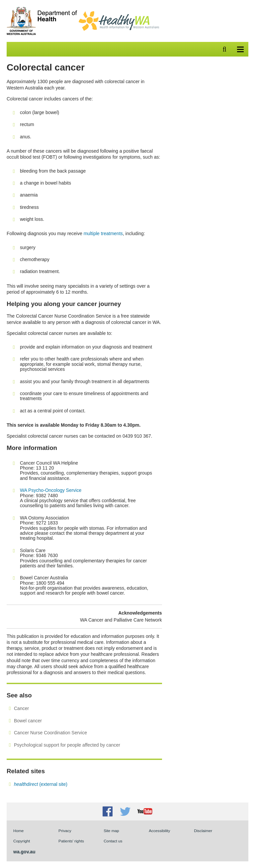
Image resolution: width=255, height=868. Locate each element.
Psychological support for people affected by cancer (67, 745)
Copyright (22, 841)
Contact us (113, 841)
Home (18, 831)
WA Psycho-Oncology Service (51, 490)
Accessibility (159, 831)
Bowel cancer (28, 721)
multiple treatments (103, 233)
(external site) (41, 784)
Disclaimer (203, 831)
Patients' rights (71, 841)
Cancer (21, 708)
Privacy (65, 831)
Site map (111, 831)
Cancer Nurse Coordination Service (50, 733)
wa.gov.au (24, 852)
